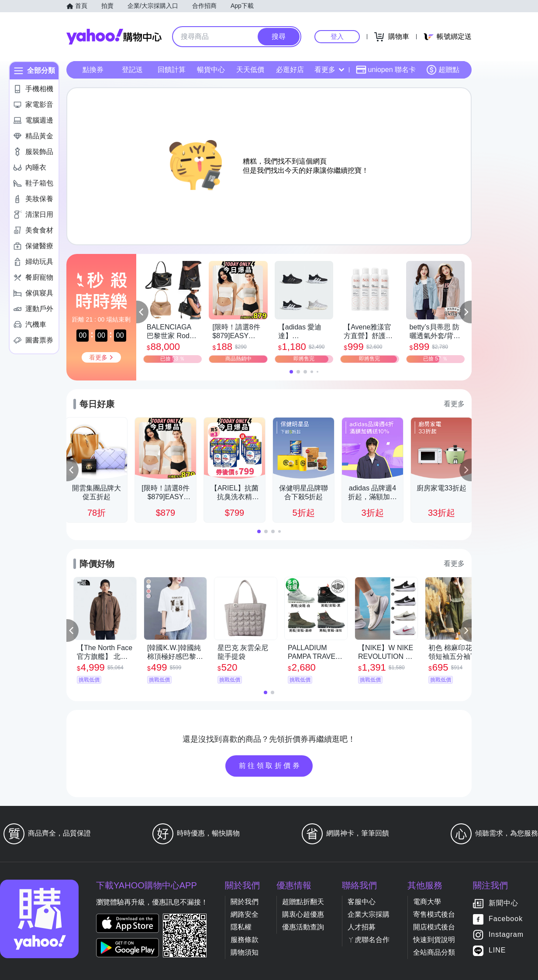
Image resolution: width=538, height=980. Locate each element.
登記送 (132, 70)
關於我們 (245, 902)
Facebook (506, 919)
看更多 (329, 70)
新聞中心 (504, 903)
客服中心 (362, 902)
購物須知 (245, 952)
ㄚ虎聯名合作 (369, 940)
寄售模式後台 (434, 914)
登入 (337, 36)
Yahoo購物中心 (114, 37)
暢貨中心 (211, 70)
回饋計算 (172, 70)
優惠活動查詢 (303, 927)
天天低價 (250, 70)
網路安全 (245, 914)
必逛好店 (290, 70)
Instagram (506, 935)
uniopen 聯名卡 (386, 70)
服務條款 (245, 940)
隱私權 (241, 927)
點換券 (93, 70)
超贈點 (443, 70)
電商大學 (427, 902)
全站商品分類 (434, 952)
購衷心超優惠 (303, 914)
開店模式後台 (434, 927)
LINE (497, 951)
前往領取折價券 (270, 766)
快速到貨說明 (434, 940)
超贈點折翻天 (303, 902)
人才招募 (362, 927)
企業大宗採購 (369, 914)
